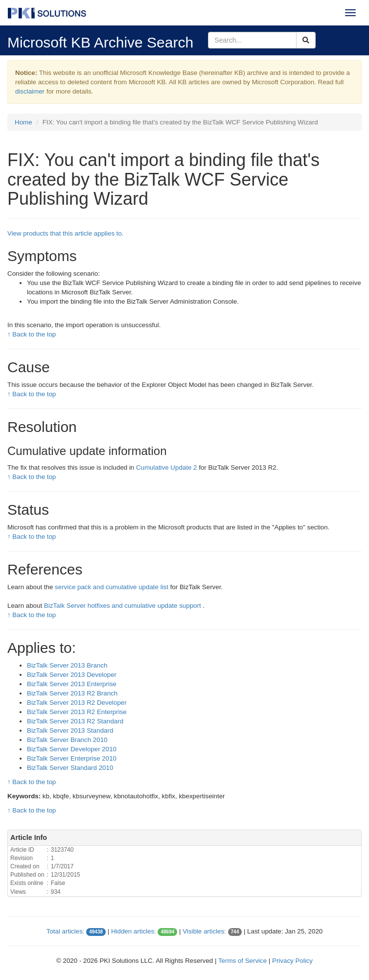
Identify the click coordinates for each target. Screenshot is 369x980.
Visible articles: (204, 931)
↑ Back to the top (32, 334)
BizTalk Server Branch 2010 (67, 740)
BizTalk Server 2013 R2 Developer (77, 703)
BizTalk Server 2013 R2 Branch (72, 693)
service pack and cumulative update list (113, 587)
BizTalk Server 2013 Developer (72, 675)
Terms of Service (242, 961)
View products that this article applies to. (66, 233)
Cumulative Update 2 (167, 467)
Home (23, 122)
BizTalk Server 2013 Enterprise (72, 684)
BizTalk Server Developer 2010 (72, 749)
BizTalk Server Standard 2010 (70, 768)
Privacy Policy (292, 961)
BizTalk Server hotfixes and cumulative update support (124, 606)
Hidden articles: (134, 931)
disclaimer (30, 91)
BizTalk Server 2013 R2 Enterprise (77, 712)
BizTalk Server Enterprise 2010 (72, 758)
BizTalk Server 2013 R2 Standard (75, 721)
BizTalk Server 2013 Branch (67, 665)
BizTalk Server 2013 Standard (70, 730)
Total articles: (66, 931)
